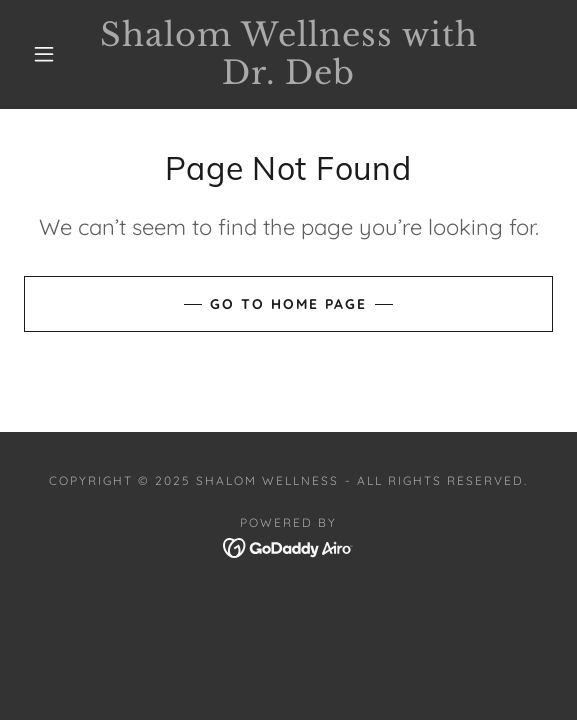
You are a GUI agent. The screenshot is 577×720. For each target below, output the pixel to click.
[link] (288, 54)
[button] (50, 54)
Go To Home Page (288, 304)
